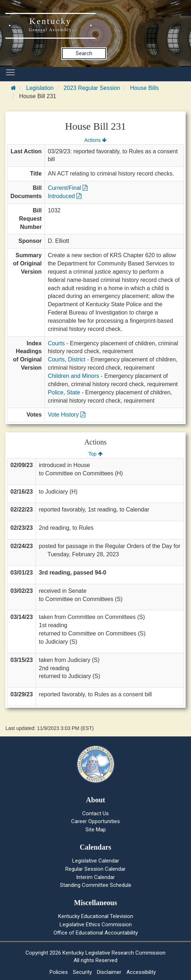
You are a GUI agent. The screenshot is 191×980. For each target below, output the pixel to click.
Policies (59, 972)
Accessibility (141, 972)
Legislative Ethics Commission (96, 924)
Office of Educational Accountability (96, 933)
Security (82, 972)
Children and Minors (73, 376)
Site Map (96, 830)
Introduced (65, 196)
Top (95, 454)
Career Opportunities (95, 821)
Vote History (67, 415)
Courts (56, 343)
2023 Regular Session (92, 88)
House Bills (144, 88)
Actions (95, 140)
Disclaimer (109, 972)
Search (84, 53)
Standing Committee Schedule (96, 885)
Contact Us (95, 813)
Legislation (40, 88)
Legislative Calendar (96, 861)
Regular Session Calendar (95, 869)
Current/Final (68, 188)
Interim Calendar (95, 877)
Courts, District (67, 359)
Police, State (64, 392)
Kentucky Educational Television (96, 916)
